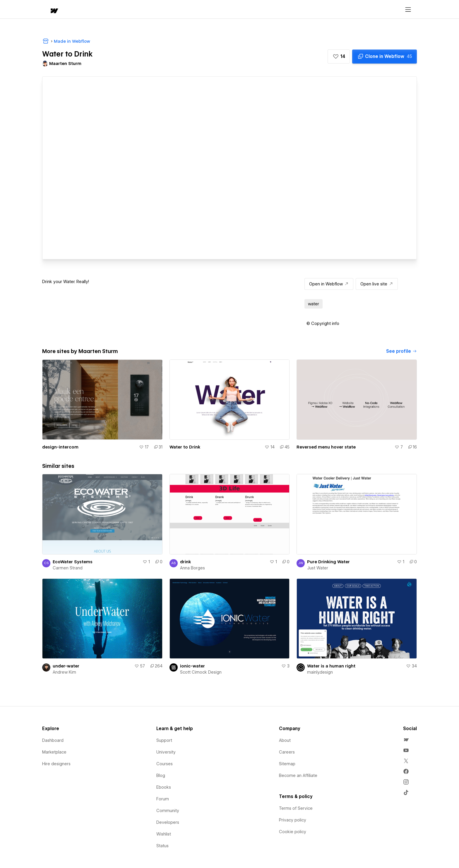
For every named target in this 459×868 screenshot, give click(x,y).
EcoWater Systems (73, 562)
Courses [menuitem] (165, 764)
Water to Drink (185, 447)
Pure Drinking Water (328, 562)
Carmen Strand (68, 568)
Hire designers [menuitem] (56, 764)
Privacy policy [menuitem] (293, 820)
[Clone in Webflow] (385, 57)
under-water (66, 666)
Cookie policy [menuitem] (293, 832)
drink (185, 562)
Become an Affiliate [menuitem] (298, 775)
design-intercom (60, 447)
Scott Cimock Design (201, 672)
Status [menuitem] (162, 846)
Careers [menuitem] (287, 752)
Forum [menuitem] (163, 799)
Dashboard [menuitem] (53, 740)
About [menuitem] (285, 740)
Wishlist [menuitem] (164, 834)
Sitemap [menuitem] (287, 764)
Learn (130, 10)
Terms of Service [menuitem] (296, 808)
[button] (71, 9)
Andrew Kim (64, 672)
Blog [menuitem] (161, 775)
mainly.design (320, 672)
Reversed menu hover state (326, 447)
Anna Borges (192, 568)
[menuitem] (406, 740)
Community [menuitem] (168, 811)
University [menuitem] (166, 752)
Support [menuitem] (164, 740)
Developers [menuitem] (168, 822)
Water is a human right (331, 666)
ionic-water (192, 666)
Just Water (318, 568)
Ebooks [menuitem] (164, 787)
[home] (49, 10)
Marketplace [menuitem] (54, 752)
